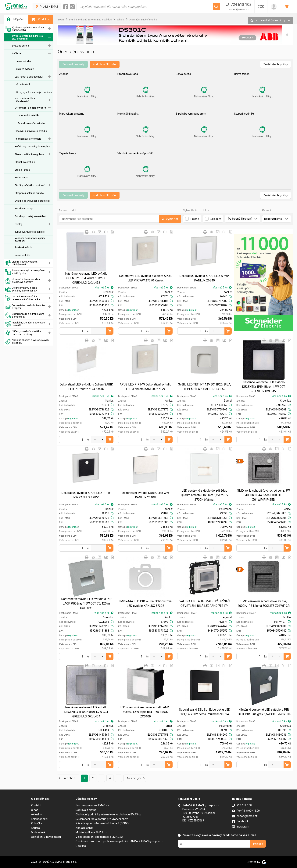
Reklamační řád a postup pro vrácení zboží (102, 819)
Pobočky (36, 823)
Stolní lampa (22, 178)
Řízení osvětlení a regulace (29, 154)
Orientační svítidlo (29, 115)
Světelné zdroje (20, 46)
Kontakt (36, 805)
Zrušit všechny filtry (276, 64)
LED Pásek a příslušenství (29, 77)
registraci (73, 310)
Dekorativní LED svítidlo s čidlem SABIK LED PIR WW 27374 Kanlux (86, 387)
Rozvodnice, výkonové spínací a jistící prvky (25, 272)
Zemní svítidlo (22, 255)
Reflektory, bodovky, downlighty (32, 146)
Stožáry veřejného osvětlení (30, 185)
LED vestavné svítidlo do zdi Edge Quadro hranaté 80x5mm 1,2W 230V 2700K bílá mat (205, 495)
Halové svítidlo (23, 61)
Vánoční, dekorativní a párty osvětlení (30, 239)
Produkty (40, 19)
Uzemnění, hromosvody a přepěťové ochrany (22, 281)
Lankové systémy (24, 69)
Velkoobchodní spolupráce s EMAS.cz (99, 837)
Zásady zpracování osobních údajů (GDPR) (102, 823)
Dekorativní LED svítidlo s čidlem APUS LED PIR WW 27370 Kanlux (145, 278)
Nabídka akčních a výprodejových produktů (27, 342)
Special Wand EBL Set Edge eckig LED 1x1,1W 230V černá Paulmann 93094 (205, 712)
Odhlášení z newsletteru (46, 837)
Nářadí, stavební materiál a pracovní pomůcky (23, 333)
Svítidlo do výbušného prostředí (32, 201)
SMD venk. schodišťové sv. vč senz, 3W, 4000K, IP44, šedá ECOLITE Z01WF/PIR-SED (264, 495)
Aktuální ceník (84, 828)
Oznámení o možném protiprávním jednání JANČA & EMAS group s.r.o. (119, 841)
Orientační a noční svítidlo (30, 108)
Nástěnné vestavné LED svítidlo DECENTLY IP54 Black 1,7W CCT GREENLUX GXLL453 (264, 387)
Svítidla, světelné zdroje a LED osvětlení (24, 37)
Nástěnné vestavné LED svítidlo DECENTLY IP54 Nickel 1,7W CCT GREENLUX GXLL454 (86, 712)
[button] (287, 35)
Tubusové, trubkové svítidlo (30, 232)
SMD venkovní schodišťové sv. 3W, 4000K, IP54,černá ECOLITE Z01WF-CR (264, 603)
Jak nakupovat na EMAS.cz (92, 805)
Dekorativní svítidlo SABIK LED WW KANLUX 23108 (145, 495)
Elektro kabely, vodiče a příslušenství (21, 263)
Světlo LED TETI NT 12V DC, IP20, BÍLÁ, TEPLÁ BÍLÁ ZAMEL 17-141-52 (204, 387)
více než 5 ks (104, 288)
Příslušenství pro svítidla (28, 139)
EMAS (61, 20)
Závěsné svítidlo (24, 247)
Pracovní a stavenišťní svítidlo (31, 131)
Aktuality (36, 814)
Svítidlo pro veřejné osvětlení (30, 216)
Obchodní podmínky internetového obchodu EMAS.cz (109, 814)
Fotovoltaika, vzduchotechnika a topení (25, 307)
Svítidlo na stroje (24, 209)
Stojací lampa (22, 170)
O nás (35, 810)
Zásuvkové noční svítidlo (31, 123)
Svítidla (16, 53)
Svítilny (19, 224)
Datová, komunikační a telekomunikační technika (22, 298)
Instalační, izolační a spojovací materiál (25, 324)
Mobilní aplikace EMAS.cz (91, 832)
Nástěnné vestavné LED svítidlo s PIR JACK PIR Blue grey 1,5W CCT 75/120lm (264, 712)
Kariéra (35, 828)
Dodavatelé (38, 832)
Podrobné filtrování (105, 64)
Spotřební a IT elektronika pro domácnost (25, 315)
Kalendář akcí (39, 819)
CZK (261, 7)
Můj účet (15, 19)
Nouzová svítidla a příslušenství (25, 100)
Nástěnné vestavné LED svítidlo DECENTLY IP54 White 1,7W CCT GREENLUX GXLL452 (86, 278)
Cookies (81, 846)
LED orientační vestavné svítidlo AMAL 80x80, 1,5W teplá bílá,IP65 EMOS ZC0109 (145, 712)
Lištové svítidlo (23, 84)
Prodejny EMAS (47, 7)
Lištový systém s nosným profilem (33, 92)
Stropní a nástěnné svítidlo (29, 193)
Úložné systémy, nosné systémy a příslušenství (21, 289)
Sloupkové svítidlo (25, 162)
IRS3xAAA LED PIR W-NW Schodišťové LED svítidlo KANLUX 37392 (145, 603)
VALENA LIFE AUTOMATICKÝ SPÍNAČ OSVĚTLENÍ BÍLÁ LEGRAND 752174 (204, 603)
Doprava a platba (86, 810)
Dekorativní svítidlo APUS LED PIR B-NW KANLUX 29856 (86, 495)
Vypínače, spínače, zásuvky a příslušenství (24, 29)
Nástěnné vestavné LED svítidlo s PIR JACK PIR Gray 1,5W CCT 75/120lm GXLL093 (86, 603)
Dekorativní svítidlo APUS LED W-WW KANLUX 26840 (204, 278)
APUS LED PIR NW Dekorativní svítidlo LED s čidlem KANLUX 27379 (145, 387)
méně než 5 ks (103, 396)
